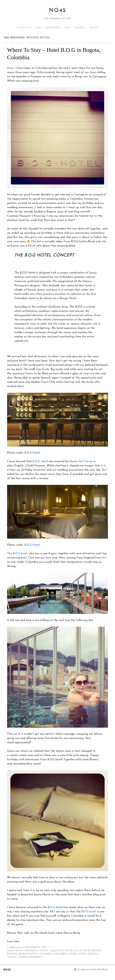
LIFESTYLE (24, 28)
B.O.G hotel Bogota (88, 951)
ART (67, 28)
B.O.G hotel (55, 907)
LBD (38, 28)
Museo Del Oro (79, 461)
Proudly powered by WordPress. (93, 970)
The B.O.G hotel (17, 554)
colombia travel (66, 954)
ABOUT (94, 28)
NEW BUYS (53, 28)
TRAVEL (80, 28)
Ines (13, 947)
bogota (12, 954)
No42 (58, 11)
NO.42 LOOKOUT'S (27, 951)
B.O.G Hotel (32, 453)
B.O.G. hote (40, 461)
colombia (46, 954)
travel (12, 957)
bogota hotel (29, 954)
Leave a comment (30, 957)
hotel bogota (88, 954)
